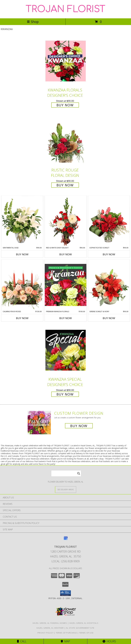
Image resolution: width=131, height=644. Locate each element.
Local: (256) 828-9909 (66, 561)
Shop (33, 22)
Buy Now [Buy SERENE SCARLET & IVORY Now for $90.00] (109, 318)
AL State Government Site (80, 628)
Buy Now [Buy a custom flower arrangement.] (79, 426)
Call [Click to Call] (22, 641)
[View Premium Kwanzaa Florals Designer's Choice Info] (66, 285)
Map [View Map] (65, 641)
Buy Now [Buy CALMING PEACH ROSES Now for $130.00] (22, 318)
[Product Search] (66, 473)
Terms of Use (86, 633)
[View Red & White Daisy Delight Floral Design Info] (66, 221)
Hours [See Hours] (109, 641)
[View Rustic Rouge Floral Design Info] (66, 141)
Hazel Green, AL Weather (50, 628)
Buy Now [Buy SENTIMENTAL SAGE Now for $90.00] (22, 254)
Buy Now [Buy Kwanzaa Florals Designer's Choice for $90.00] (65, 105)
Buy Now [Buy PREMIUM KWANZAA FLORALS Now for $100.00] (66, 318)
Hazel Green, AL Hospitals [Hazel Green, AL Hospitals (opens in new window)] (84, 623)
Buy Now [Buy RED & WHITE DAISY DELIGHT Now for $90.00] (66, 254)
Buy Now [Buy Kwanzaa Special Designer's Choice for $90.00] (65, 394)
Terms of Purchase (66, 633)
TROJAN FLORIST (65, 9)
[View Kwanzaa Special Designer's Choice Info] (66, 350)
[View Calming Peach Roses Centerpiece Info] (22, 285)
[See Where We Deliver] (66, 489)
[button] (65, 593)
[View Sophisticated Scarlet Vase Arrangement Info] (109, 221)
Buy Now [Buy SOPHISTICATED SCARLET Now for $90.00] (109, 254)
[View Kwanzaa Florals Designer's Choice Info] (66, 61)
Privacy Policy (45, 633)
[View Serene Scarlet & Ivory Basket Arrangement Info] (109, 285)
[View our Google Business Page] (66, 539)
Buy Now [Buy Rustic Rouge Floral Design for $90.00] (65, 185)
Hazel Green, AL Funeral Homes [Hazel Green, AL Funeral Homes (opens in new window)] (50, 623)
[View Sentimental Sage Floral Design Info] (22, 221)
